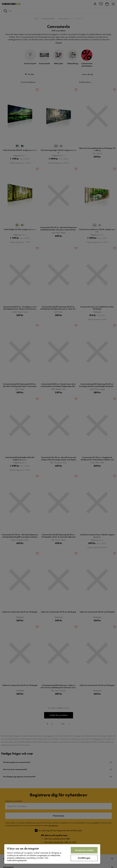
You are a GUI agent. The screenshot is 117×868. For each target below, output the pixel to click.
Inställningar (84, 858)
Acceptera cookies (84, 850)
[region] (52, 854)
